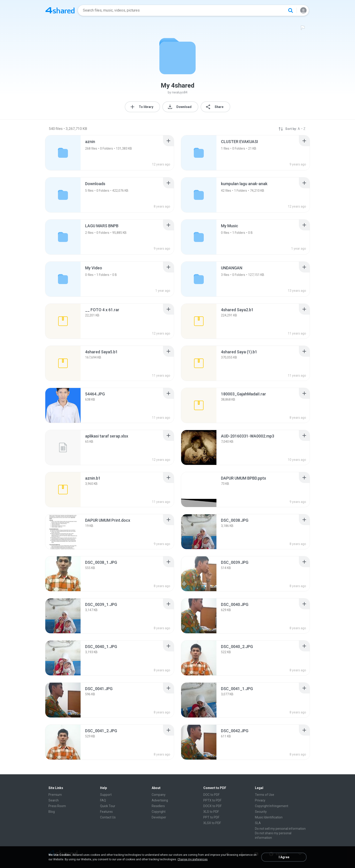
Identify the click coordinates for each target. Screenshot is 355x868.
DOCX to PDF (212, 806)
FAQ (103, 800)
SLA (258, 823)
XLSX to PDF (212, 823)
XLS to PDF (211, 812)
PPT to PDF (211, 817)
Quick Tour (108, 806)
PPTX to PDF (212, 800)
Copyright (159, 812)
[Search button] (290, 10)
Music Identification (269, 817)
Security (261, 812)
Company (159, 795)
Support (106, 795)
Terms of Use (265, 795)
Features (106, 812)
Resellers (158, 806)
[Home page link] (60, 10)
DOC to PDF (211, 795)
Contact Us (108, 817)
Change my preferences (193, 859)
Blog (52, 812)
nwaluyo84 (180, 92)
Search (54, 800)
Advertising (160, 800)
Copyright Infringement (272, 806)
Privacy (260, 800)
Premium (55, 795)
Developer (159, 817)
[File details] (63, 321)
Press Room (57, 806)
